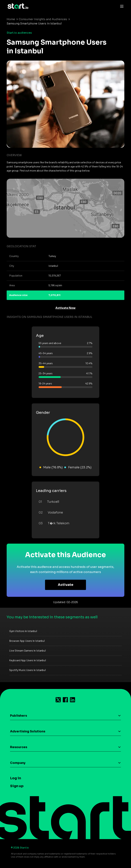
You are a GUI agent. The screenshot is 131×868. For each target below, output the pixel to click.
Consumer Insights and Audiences (43, 19)
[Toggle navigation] (121, 6)
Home (11, 19)
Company (18, 763)
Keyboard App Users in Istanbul (28, 660)
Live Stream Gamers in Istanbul (27, 651)
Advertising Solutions (28, 731)
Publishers (19, 716)
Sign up (17, 786)
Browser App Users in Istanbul (27, 641)
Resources (19, 747)
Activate (66, 585)
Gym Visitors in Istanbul (23, 631)
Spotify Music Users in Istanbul (27, 670)
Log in (16, 778)
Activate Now (65, 308)
